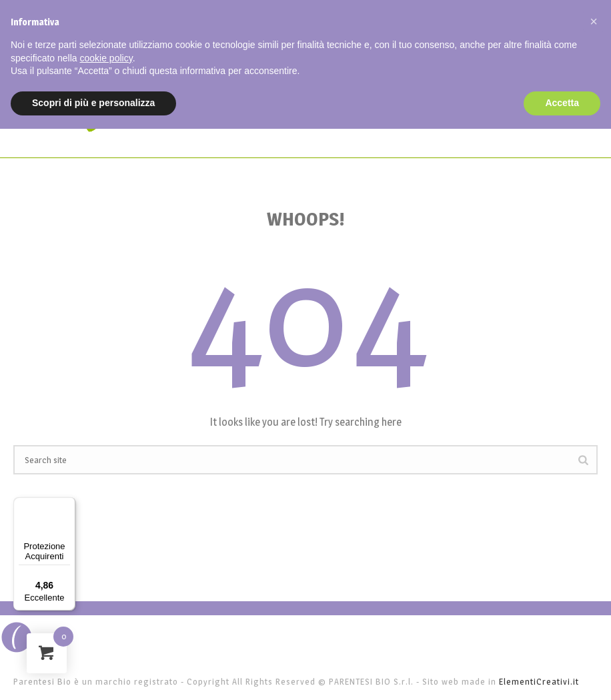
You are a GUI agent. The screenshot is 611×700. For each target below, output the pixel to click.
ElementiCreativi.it (539, 681)
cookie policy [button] (106, 58)
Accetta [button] (562, 103)
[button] (594, 21)
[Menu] (67, 505)
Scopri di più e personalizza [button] (93, 103)
